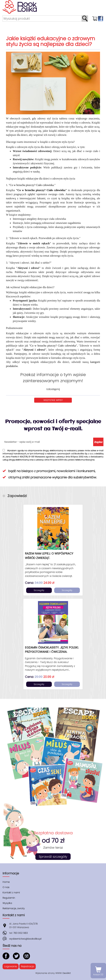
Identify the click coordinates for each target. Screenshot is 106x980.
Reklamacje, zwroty (14, 908)
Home (6, 882)
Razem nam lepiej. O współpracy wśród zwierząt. (49, 556)
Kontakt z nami (11, 892)
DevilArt (67, 973)
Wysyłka (7, 903)
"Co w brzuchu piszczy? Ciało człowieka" (41, 190)
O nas (6, 887)
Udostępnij (53, 389)
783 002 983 (21, 933)
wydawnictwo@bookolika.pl (25, 939)
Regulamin (9, 898)
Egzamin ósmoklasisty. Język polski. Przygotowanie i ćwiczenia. (52, 650)
